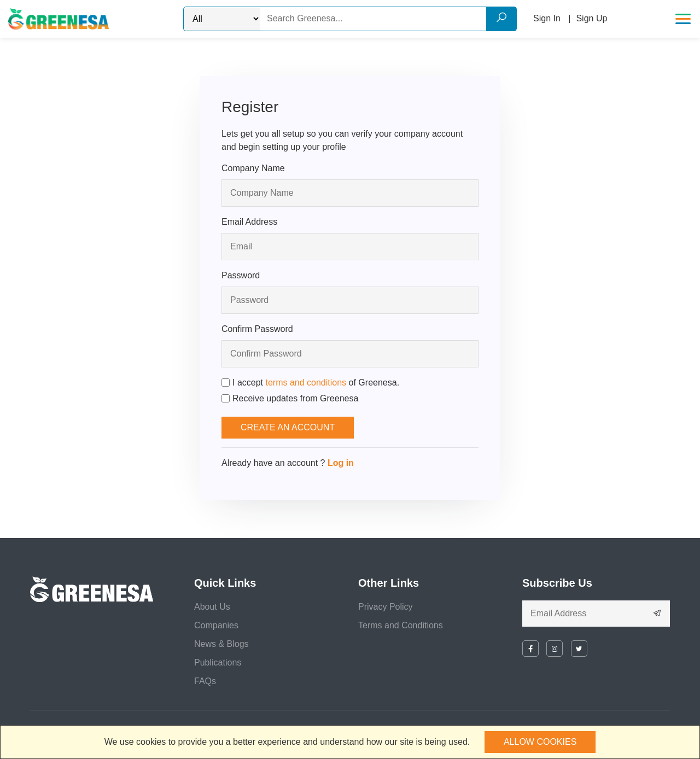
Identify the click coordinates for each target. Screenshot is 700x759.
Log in (341, 463)
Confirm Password (257, 329)
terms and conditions (306, 383)
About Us (212, 607)
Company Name (253, 168)
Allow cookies (540, 742)
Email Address (249, 222)
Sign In (547, 18)
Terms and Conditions (401, 625)
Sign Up (591, 18)
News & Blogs (221, 644)
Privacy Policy (386, 607)
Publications (218, 662)
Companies (216, 625)
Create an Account (288, 427)
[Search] (388, 19)
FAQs (205, 681)
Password (241, 275)
